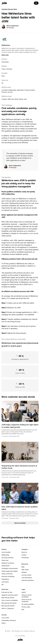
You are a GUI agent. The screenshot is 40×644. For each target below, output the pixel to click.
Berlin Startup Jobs (21, 99)
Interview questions (28, 580)
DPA (23, 610)
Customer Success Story (9, 9)
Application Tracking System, (26, 90)
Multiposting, (13, 90)
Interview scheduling (8, 576)
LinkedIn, (5, 99)
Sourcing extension (7, 558)
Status (4, 623)
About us (24, 552)
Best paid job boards (8, 606)
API (3, 585)
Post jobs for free (7, 592)
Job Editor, (5, 90)
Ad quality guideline (28, 604)
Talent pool (5, 560)
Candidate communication (10, 568)
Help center (25, 570)
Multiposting (5, 555)
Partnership (25, 558)
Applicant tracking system (10, 595)
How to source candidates (10, 600)
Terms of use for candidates (27, 596)
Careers (24, 555)
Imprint (24, 592)
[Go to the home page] (4, 3)
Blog (23, 567)
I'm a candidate (20, 636)
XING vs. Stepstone (8, 608)
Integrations (5, 579)
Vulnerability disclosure (9, 620)
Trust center (5, 618)
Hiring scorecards (7, 574)
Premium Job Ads (7, 92)
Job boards (5, 582)
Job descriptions (27, 578)
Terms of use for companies (27, 600)
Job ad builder (6, 552)
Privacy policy (26, 607)
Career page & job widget (10, 571)
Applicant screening (8, 563)
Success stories (26, 575)
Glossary (24, 572)
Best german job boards (9, 603)
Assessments (6, 566)
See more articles (20, 523)
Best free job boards (8, 598)
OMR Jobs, (11, 99)
